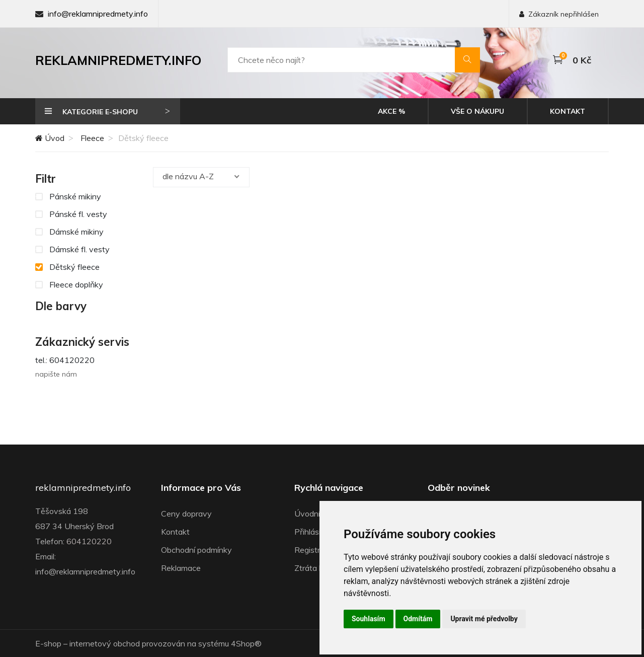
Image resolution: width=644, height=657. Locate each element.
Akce (391, 111)
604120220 (89, 541)
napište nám (56, 374)
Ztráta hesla (316, 568)
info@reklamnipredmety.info (98, 14)
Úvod (50, 138)
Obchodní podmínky (196, 550)
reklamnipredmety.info (83, 488)
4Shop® (246, 643)
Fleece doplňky (69, 284)
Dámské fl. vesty (72, 249)
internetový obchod (105, 643)
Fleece (92, 138)
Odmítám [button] (418, 619)
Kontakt (568, 111)
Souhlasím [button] (369, 619)
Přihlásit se (314, 532)
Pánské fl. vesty (71, 213)
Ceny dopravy (186, 514)
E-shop (48, 643)
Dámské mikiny (69, 231)
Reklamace (181, 568)
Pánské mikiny (68, 196)
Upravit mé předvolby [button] (484, 619)
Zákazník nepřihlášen (559, 14)
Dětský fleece (67, 266)
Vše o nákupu (477, 111)
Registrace (314, 550)
